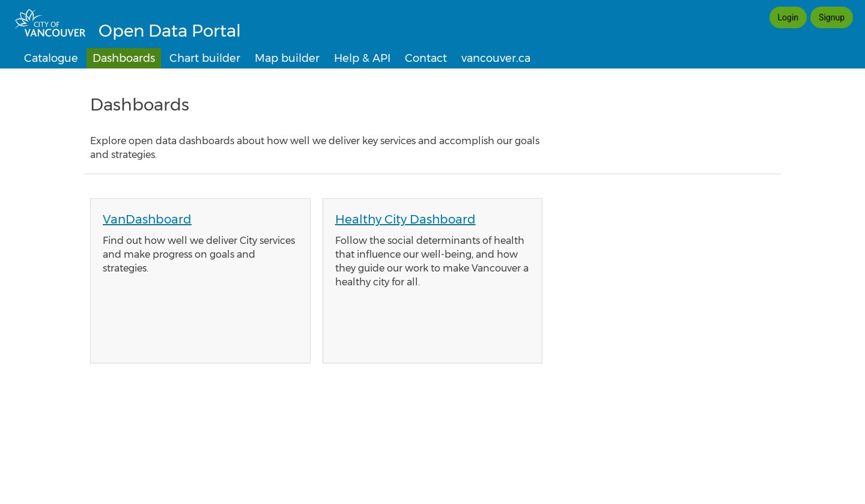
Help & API (362, 58)
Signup (832, 17)
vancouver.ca (496, 58)
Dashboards (124, 58)
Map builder (287, 58)
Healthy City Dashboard (405, 219)
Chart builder (205, 58)
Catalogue (51, 58)
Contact (426, 58)
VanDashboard (147, 219)
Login (788, 17)
